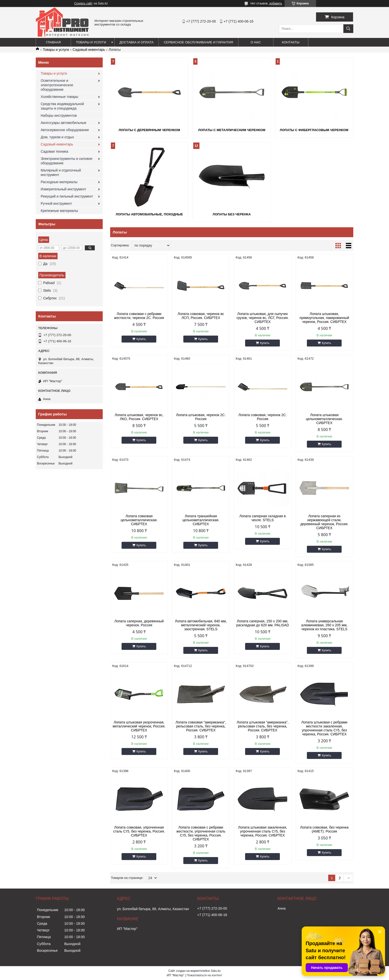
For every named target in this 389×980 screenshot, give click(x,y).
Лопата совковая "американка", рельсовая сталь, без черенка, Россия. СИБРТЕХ (201, 726)
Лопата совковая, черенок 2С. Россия (263, 417)
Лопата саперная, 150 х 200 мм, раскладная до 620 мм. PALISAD (262, 623)
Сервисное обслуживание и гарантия (198, 42)
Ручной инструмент (56, 203)
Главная (53, 42)
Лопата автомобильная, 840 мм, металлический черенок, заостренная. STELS (201, 625)
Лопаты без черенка (232, 214)
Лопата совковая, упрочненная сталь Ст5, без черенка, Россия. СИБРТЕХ (139, 831)
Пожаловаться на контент (205, 975)
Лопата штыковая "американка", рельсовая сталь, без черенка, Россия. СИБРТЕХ (263, 726)
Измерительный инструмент (63, 189)
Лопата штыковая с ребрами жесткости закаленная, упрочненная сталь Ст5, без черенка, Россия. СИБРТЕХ (324, 728)
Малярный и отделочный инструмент (61, 173)
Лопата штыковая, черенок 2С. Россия (201, 417)
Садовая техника (54, 151)
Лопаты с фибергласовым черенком (314, 130)
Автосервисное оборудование (65, 130)
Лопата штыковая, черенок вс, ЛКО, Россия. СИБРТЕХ (139, 417)
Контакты (291, 42)
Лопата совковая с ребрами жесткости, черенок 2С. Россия (139, 316)
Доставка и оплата (137, 42)
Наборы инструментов (59, 115)
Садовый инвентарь (89, 50)
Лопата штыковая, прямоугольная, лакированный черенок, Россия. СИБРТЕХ (324, 318)
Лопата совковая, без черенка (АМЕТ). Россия (324, 829)
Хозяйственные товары (59, 97)
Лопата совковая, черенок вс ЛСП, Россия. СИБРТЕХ (201, 316)
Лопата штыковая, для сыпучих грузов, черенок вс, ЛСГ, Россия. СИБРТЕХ (262, 318)
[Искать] (348, 29)
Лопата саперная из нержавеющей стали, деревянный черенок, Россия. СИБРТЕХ (324, 522)
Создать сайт (83, 3)
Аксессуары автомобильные (64, 123)
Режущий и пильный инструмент (67, 196)
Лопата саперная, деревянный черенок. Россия (139, 623)
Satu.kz (216, 971)
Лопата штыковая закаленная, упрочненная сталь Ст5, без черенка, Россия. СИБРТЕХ (263, 831)
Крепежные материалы (59, 211)
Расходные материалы (59, 182)
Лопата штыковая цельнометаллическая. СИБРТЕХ (324, 419)
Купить (141, 339)
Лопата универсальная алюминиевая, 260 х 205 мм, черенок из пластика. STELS (324, 625)
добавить (276, 3)
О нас (256, 42)
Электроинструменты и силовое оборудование (66, 161)
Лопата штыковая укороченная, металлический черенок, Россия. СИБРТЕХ (139, 726)
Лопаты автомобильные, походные (149, 214)
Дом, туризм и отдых (57, 137)
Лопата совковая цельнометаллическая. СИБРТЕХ (139, 520)
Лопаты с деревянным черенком (149, 130)
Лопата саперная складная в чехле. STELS (263, 518)
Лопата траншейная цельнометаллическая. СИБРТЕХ (201, 520)
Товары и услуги (91, 42)
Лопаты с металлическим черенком (232, 130)
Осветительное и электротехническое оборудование (57, 85)
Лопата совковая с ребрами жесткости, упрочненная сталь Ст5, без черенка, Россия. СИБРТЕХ (201, 833)
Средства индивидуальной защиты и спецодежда (62, 106)
